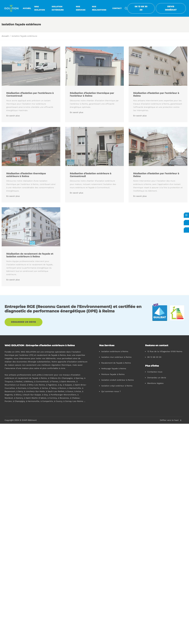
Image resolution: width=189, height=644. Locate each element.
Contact (117, 8)
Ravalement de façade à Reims (116, 363)
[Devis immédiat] (186, 215)
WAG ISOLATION (40, 8)
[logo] (11, 8)
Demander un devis (24, 322)
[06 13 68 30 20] (186, 230)
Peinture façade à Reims (113, 374)
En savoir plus (13, 116)
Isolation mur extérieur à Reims (116, 357)
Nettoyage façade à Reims (114, 369)
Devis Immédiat (171, 8)
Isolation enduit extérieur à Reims (118, 380)
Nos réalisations (99, 8)
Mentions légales (155, 383)
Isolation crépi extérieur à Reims (117, 386)
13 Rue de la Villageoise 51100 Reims (165, 351)
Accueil (27, 8)
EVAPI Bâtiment (29, 420)
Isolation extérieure (58, 8)
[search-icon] (126, 8)
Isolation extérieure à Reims (115, 351)
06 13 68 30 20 (141, 8)
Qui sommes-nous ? (111, 391)
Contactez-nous (155, 372)
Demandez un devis (157, 378)
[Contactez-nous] (186, 223)
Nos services (81, 8)
